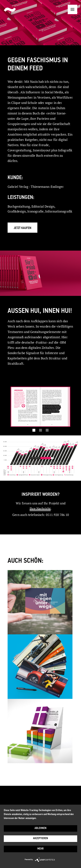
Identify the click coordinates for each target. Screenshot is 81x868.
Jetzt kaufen (22, 228)
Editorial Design (43, 206)
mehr (40, 849)
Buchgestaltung (19, 206)
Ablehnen (40, 828)
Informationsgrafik (59, 211)
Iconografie (35, 211)
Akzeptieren (40, 838)
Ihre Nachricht (40, 508)
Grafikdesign (17, 211)
